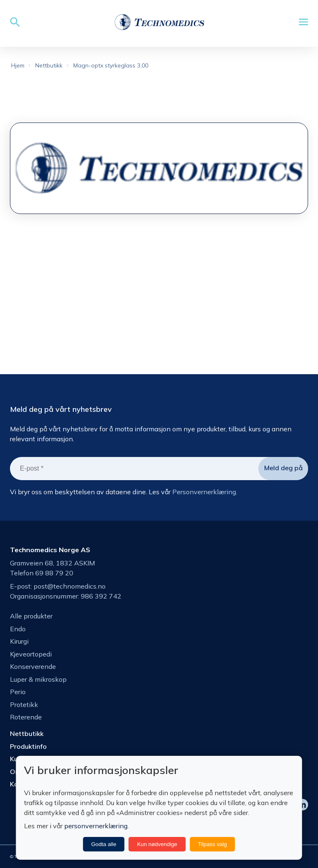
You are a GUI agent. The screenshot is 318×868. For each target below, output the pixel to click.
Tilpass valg (212, 844)
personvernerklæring (96, 826)
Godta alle (104, 844)
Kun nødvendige (157, 844)
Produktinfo (28, 746)
